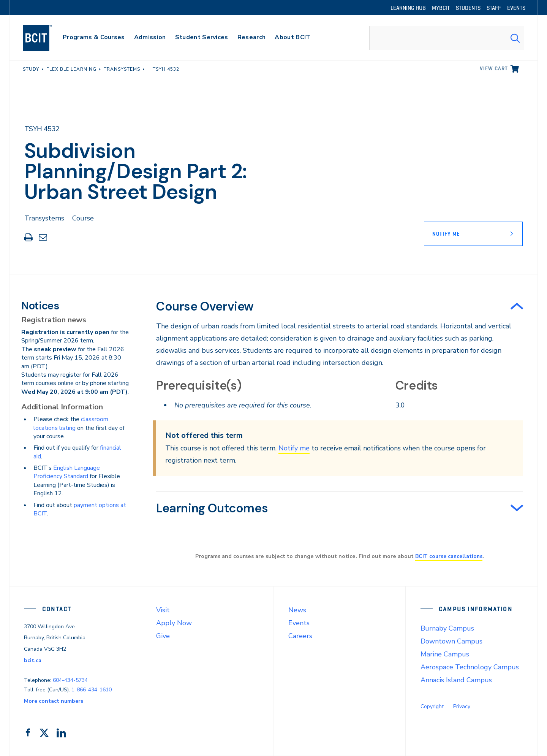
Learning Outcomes (212, 508)
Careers (300, 636)
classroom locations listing (71, 423)
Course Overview (205, 306)
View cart (494, 68)
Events (299, 623)
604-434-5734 (70, 680)
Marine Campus (445, 654)
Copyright (432, 706)
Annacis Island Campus (456, 680)
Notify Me (446, 234)
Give (163, 636)
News (297, 610)
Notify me (294, 448)
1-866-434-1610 (92, 690)
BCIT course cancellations (449, 556)
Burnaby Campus (447, 628)
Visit (163, 610)
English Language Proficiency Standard (67, 472)
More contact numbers (54, 701)
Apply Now (174, 623)
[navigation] (45, 38)
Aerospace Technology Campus (470, 667)
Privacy (462, 706)
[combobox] (447, 38)
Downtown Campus (451, 641)
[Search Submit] (515, 38)
